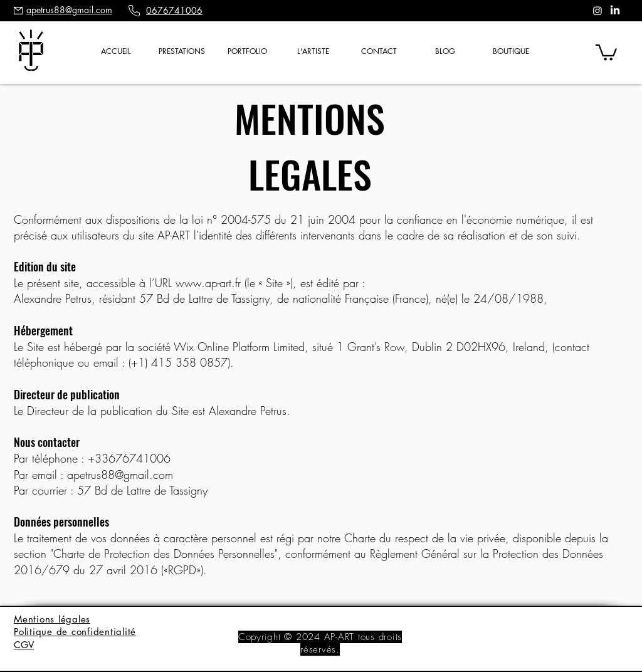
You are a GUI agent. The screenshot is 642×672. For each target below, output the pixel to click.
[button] (182, 51)
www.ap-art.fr (208, 283)
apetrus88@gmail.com (120, 475)
